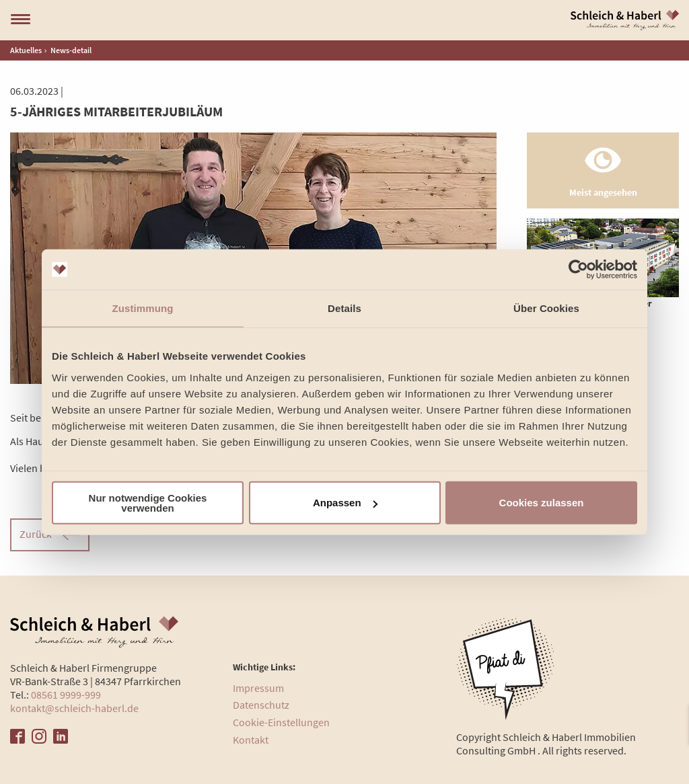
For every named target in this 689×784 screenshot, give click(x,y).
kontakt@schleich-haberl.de (74, 708)
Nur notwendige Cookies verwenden (148, 502)
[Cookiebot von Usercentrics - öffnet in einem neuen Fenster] (578, 270)
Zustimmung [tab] (143, 308)
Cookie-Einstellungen (281, 722)
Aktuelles (26, 50)
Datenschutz (261, 705)
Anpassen (345, 503)
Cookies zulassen (542, 503)
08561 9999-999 (66, 695)
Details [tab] (344, 308)
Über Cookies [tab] (546, 308)
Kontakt (251, 740)
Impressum (258, 688)
